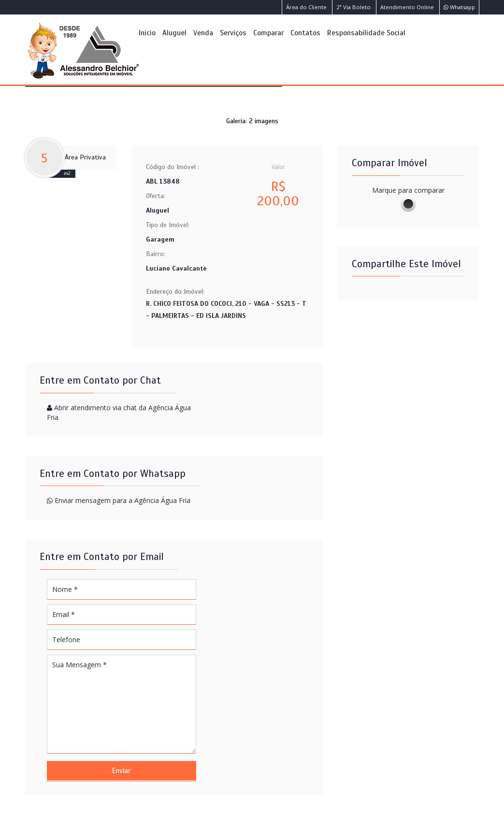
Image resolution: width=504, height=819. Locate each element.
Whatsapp (459, 7)
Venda (203, 33)
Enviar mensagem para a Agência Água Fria (122, 500)
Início (147, 33)
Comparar (268, 33)
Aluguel (174, 33)
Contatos (305, 33)
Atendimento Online (407, 7)
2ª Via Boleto (353, 7)
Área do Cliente (306, 7)
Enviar (121, 771)
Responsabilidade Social (366, 33)
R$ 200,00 (278, 194)
